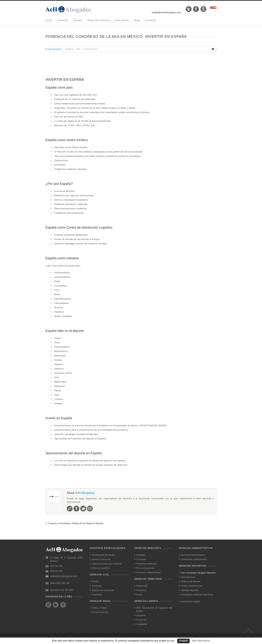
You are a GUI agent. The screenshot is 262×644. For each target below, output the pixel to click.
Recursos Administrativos (193, 555)
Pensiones (141, 620)
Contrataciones (188, 577)
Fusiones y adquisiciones (148, 572)
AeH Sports (122, 20)
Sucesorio (97, 586)
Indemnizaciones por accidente (107, 564)
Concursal (141, 559)
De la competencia (145, 568)
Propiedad (97, 595)
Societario (141, 555)
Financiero (141, 590)
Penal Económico (100, 612)
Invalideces (142, 624)
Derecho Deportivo (101, 568)
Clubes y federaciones (191, 586)
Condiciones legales (190, 602)
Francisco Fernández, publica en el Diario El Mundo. (75, 523)
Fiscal (139, 595)
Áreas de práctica (98, 20)
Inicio (49, 20)
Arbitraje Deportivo (190, 590)
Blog (137, 20)
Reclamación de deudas (103, 555)
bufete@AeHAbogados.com (166, 12)
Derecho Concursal (101, 559)
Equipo (78, 20)
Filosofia (63, 20)
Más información (201, 641)
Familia (95, 582)
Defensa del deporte (190, 582)
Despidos (141, 615)
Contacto (151, 20)
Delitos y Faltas (99, 608)
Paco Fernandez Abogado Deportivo (198, 573)
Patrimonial (142, 586)
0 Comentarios (90, 49)
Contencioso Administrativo (194, 559)
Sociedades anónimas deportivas (197, 595)
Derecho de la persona (103, 590)
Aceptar (183, 641)
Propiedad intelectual (146, 564)
